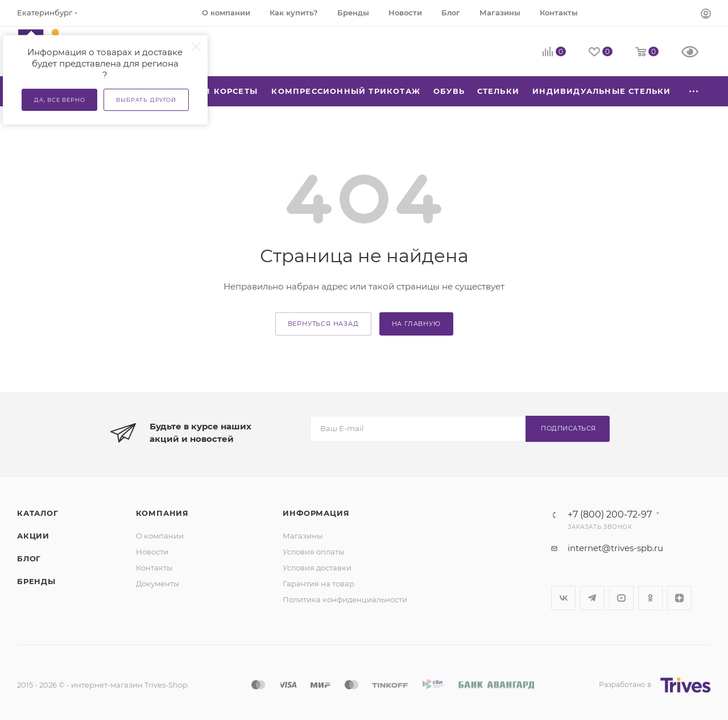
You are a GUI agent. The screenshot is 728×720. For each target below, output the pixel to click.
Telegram (592, 598)
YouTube (621, 598)
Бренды (36, 581)
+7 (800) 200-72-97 (610, 515)
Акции (33, 536)
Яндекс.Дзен (679, 598)
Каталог (38, 513)
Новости (152, 552)
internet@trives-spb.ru (615, 548)
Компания (162, 513)
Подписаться (568, 428)
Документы (158, 584)
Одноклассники (650, 598)
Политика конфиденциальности (345, 599)
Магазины (303, 536)
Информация (316, 513)
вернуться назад (323, 324)
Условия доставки (317, 568)
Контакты (154, 568)
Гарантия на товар (318, 584)
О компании (160, 536)
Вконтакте (563, 598)
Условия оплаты (313, 552)
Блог (29, 558)
